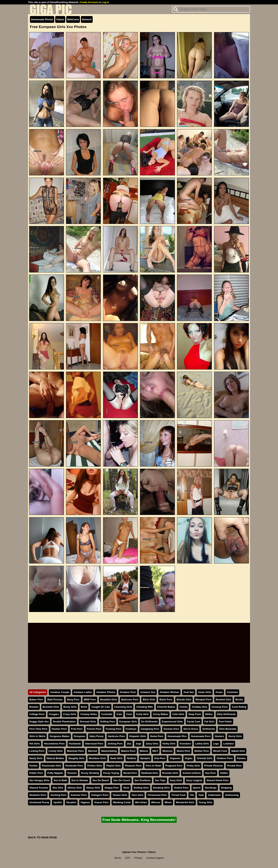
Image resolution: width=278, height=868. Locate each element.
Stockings (211, 788)
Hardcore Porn (117, 736)
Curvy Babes (160, 714)
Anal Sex (189, 692)
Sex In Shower (80, 780)
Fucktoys (131, 729)
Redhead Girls (150, 773)
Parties (33, 766)
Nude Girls (117, 758)
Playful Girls (113, 766)
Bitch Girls (149, 699)
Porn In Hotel (153, 766)
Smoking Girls (161, 788)
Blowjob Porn (203, 699)
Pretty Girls (193, 766)
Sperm (197, 788)
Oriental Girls (205, 758)
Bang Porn (73, 699)
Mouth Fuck (220, 751)
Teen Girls (137, 795)
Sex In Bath (60, 780)
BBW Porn (90, 699)
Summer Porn (79, 795)
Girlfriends (209, 729)
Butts (84, 707)
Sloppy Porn (112, 788)
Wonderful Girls (185, 802)
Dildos (209, 714)
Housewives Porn (54, 744)
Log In (105, 2)
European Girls (128, 722)
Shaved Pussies (39, 788)
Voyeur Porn (101, 802)
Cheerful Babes (166, 707)
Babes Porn (36, 699)
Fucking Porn (114, 729)
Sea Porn (210, 773)
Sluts (126, 788)
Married (92, 751)
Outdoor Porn (225, 758)
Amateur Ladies (83, 692)
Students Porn (38, 795)
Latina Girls (202, 744)
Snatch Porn (181, 788)
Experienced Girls (172, 722)
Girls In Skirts (37, 736)
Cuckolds (107, 714)
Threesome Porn (157, 795)
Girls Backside (228, 729)
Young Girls (206, 802)
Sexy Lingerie (194, 780)
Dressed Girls (88, 722)
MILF (155, 751)
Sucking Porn (58, 795)
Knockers (185, 744)
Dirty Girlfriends (226, 714)
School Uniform (192, 773)
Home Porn (157, 736)
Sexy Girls (176, 780)
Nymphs (145, 758)
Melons (144, 751)
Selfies (224, 773)
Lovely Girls (56, 751)
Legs (216, 744)
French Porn (94, 729)
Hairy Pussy (96, 736)
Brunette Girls (51, 707)
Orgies (189, 758)
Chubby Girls (199, 707)
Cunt (129, 714)
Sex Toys (160, 780)
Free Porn (77, 729)
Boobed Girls (223, 699)
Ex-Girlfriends (149, 722)
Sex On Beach (101, 780)
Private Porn (234, 766)
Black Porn (166, 699)
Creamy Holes (89, 714)
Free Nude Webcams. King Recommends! (139, 820)
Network (87, 19)
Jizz (129, 744)
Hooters (219, 736)
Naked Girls (238, 751)
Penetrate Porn (74, 766)
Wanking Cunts (122, 802)
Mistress (167, 751)
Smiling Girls (141, 788)
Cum (119, 714)
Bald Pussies (55, 699)
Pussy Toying (111, 773)
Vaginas (85, 802)
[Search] (211, 9)
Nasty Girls (36, 758)
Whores (156, 802)
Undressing (232, 795)
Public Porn (36, 773)
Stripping (226, 788)
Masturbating (109, 751)
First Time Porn (38, 729)
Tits (192, 795)
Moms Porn (183, 751)
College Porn (37, 714)
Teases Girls (120, 795)
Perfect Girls (95, 766)
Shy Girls (58, 788)
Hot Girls (35, 744)
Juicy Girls (152, 744)
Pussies (72, 773)
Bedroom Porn (130, 699)
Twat (201, 795)
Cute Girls (178, 714)
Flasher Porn (59, 729)
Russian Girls (170, 773)
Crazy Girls (70, 714)
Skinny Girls (75, 788)
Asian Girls (205, 692)
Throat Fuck (178, 795)
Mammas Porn (75, 751)
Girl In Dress (191, 729)
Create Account (89, 2)
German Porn (171, 729)
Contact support (155, 858)
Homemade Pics (177, 736)
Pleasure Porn (133, 766)
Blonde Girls (184, 699)
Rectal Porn (130, 773)
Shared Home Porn (218, 780)
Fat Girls (209, 722)
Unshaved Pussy (39, 802)
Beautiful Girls (109, 699)
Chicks (184, 707)
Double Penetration (64, 722)
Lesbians (228, 744)
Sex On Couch (122, 780)
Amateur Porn (128, 692)
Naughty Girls (76, 758)
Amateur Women (169, 692)
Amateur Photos (106, 692)
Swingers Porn (100, 795)
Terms (118, 858)
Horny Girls (235, 736)
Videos (60, 19)
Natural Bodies (55, 758)
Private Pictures (214, 766)
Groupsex (80, 736)
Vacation (71, 802)
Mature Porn (128, 751)
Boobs (239, 699)
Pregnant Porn (174, 766)
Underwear (214, 795)
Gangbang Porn (150, 729)
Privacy (138, 858)
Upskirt (58, 802)
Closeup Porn (220, 707)
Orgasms (175, 758)
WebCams (73, 19)
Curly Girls (142, 714)
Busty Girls (70, 707)
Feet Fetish (225, 722)
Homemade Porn (201, 736)
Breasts (34, 707)
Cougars (54, 714)
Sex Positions (143, 780)
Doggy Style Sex (39, 722)
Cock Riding (239, 707)
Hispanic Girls (138, 736)
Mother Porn (202, 751)
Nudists (131, 758)
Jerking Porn (115, 744)
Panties (241, 758)
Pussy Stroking (90, 773)
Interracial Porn (94, 744)
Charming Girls (123, 707)
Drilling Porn (108, 722)
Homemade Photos (42, 19)
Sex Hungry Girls (39, 780)
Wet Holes (141, 802)
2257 (128, 858)
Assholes (232, 692)
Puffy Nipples (55, 773)
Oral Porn (160, 758)
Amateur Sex (148, 692)
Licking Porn (37, 751)
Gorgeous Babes (59, 736)
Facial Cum (194, 722)
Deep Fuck (195, 714)
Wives (168, 802)
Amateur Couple (60, 692)
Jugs (138, 744)
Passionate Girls (52, 766)
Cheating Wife (145, 707)
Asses (219, 692)
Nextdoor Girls (97, 758)
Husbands (75, 744)
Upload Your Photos (134, 852)
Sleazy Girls (93, 788)
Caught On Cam (101, 707)
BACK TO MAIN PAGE (42, 837)
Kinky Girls (169, 744)
